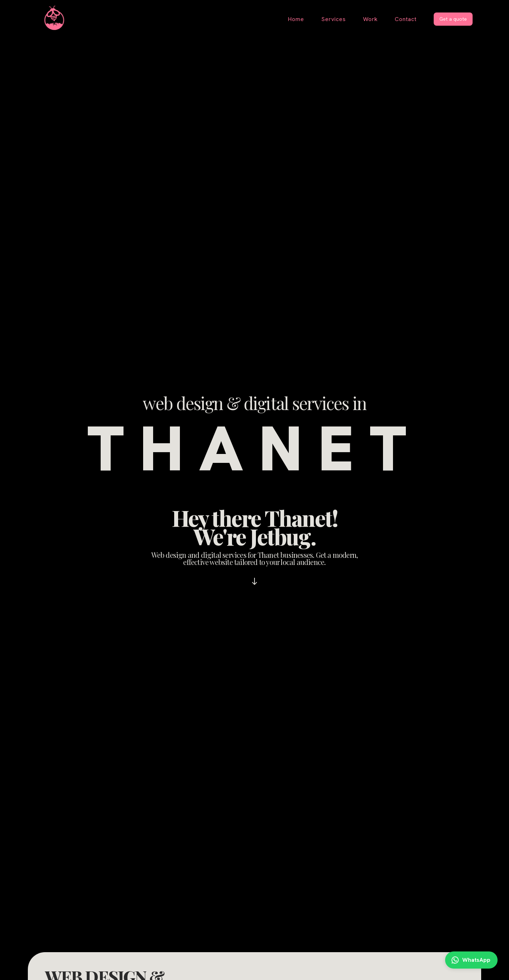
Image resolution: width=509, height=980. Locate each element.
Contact (406, 19)
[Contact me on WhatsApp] (471, 960)
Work (370, 19)
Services (334, 19)
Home (296, 19)
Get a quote (453, 19)
